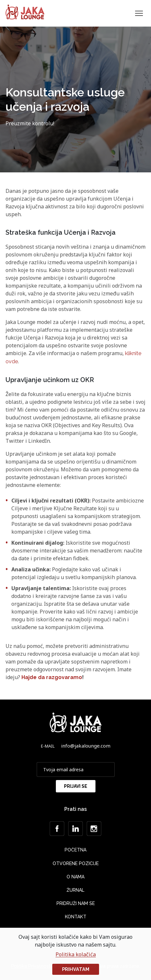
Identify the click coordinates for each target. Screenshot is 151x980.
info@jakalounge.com (86, 746)
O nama (75, 877)
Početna (75, 850)
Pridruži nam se (76, 903)
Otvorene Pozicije (76, 863)
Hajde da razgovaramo (52, 677)
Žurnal (75, 890)
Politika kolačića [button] (76, 955)
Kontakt (76, 917)
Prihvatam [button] (76, 969)
